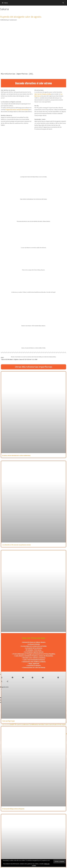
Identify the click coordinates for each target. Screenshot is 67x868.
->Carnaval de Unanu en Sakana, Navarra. (34, 642)
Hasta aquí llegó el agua (8, 721)
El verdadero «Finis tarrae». (34, 650)
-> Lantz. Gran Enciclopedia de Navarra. (34, 660)
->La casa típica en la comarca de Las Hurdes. (33, 646)
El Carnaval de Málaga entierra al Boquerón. (13, 809)
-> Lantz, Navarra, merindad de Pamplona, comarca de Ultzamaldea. (33, 656)
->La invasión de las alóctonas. (33, 648)
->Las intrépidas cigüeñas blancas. (34, 652)
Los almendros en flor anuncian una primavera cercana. (17, 545)
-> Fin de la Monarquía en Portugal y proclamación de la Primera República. (34, 654)
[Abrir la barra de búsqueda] (63, 3)
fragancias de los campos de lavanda (17, 110)
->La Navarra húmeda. (34, 644)
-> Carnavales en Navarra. (33, 666)
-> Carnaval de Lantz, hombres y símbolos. (34, 662)
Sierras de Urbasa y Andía (43, 94)
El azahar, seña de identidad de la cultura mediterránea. (16, 455)
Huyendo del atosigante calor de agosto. (21, 17)
